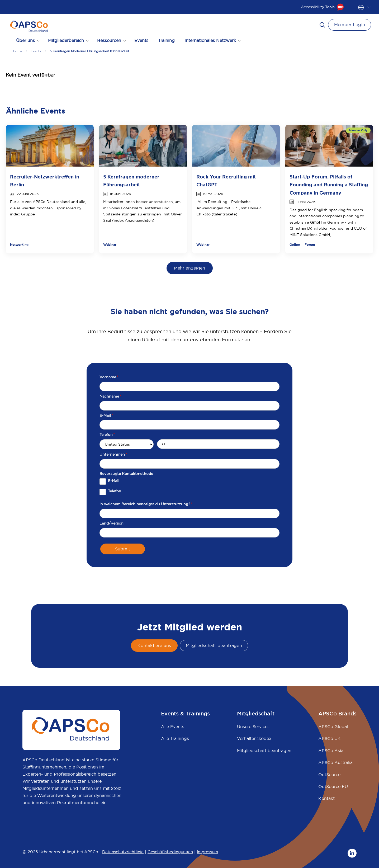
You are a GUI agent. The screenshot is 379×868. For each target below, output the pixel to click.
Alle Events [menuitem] (173, 727)
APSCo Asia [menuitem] (331, 751)
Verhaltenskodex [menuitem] (254, 738)
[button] (322, 25)
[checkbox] (189, 489)
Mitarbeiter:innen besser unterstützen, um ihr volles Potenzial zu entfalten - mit (142, 208)
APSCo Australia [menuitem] (335, 762)
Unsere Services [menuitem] (253, 727)
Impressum (207, 852)
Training (166, 40)
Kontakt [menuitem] (326, 798)
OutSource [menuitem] (329, 775)
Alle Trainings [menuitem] (175, 738)
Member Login (350, 25)
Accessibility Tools (322, 7)
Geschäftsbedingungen (170, 852)
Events (141, 40)
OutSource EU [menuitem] (333, 786)
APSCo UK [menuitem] (330, 738)
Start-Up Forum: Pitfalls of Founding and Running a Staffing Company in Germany (329, 185)
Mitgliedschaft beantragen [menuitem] (264, 751)
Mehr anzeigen (190, 268)
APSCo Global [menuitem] (333, 727)
